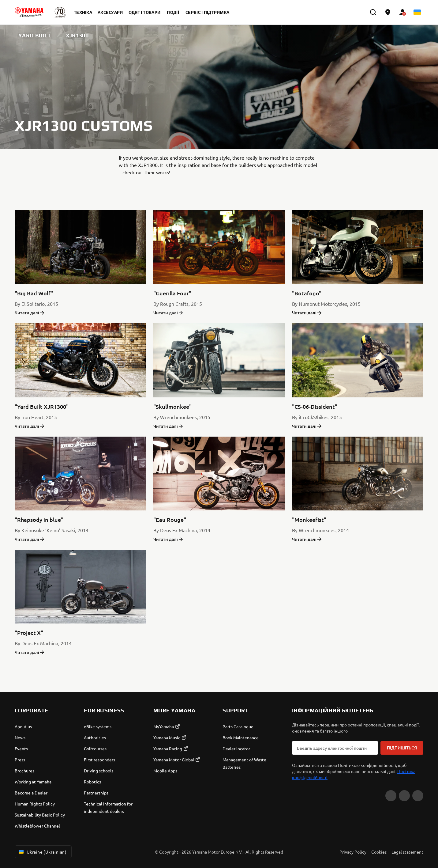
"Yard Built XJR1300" (42, 406)
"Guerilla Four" (172, 293)
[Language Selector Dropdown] (417, 12)
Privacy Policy (353, 852)
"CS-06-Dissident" (315, 406)
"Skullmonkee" (172, 406)
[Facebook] (404, 796)
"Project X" (29, 633)
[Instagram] (418, 796)
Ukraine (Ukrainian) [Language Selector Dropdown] (42, 852)
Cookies (379, 852)
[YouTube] (391, 796)
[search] (373, 12)
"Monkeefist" (309, 519)
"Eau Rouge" (170, 519)
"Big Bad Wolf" (34, 293)
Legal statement (407, 852)
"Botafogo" (307, 293)
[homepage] (29, 12)
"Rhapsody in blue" (39, 519)
